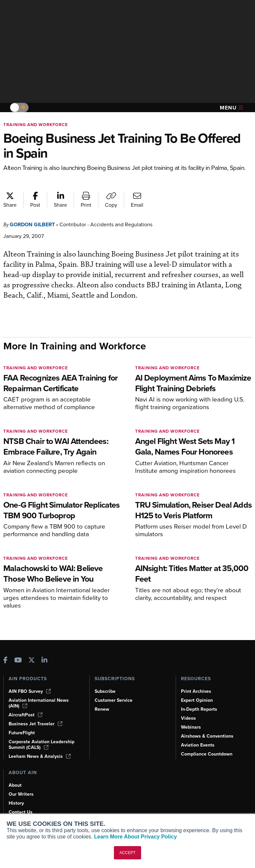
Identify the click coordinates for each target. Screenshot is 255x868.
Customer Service (114, 700)
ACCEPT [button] (128, 853)
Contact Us (21, 812)
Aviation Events (198, 745)
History (16, 803)
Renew (102, 709)
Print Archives (196, 691)
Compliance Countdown (207, 754)
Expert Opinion (197, 700)
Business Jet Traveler (36, 724)
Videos (188, 718)
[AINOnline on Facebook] (5, 661)
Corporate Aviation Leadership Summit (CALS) (42, 745)
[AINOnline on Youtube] (18, 661)
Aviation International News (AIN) (39, 703)
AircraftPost (26, 715)
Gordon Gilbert (32, 224)
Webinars (191, 727)
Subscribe (105, 691)
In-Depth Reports (199, 709)
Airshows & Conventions (207, 736)
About (15, 785)
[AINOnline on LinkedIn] (44, 661)
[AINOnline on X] (32, 661)
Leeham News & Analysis (40, 756)
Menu (231, 108)
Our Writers (21, 794)
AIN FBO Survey (30, 691)
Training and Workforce (36, 125)
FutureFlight (22, 733)
